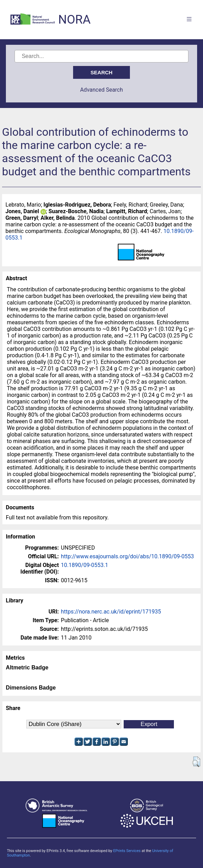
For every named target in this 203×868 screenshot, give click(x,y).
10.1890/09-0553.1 (85, 565)
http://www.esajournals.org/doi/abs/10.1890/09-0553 (127, 556)
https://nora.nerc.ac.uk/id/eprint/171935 (111, 612)
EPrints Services (127, 851)
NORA (74, 20)
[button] (196, 762)
